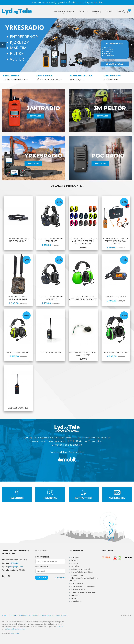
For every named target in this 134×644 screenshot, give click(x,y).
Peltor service (77, 583)
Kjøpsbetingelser (18, 615)
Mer (119, 11)
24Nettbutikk (15, 633)
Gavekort (75, 595)
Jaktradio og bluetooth (81, 569)
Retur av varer (77, 575)
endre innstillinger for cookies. (15, 629)
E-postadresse (42, 557)
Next (131, 45)
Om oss (75, 563)
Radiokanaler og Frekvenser (83, 586)
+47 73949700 (14, 563)
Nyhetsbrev (61, 615)
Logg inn (75, 598)
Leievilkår (75, 566)
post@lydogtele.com (16, 566)
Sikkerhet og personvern (41, 615)
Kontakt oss (76, 601)
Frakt (5, 615)
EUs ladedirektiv (78, 589)
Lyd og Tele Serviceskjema (82, 572)
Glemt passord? (60, 577)
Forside (75, 557)
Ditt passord (42, 567)
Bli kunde (75, 560)
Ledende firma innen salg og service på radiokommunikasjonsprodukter (67, 2)
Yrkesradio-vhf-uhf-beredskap (84, 592)
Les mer (61, 626)
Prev (3, 45)
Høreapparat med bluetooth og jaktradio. (83, 579)
